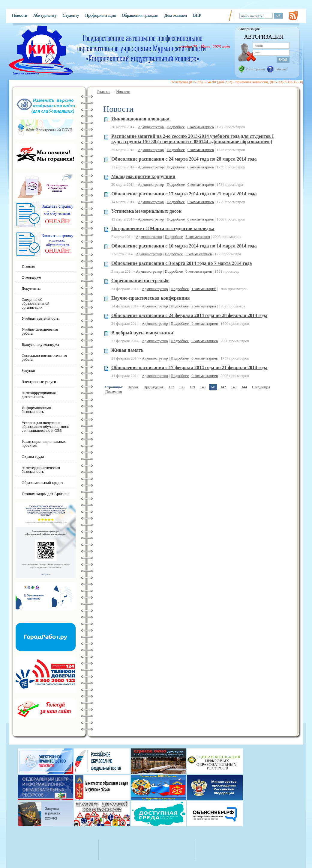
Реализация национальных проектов (44, 443)
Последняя (114, 392)
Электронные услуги (39, 382)
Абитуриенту (45, 15)
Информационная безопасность (36, 410)
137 (171, 387)
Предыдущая (154, 387)
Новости (20, 15)
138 (182, 387)
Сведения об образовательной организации (36, 303)
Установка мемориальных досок (146, 211)
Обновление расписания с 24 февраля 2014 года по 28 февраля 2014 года (189, 315)
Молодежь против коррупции (143, 176)
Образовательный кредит (42, 483)
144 (244, 387)
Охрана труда (33, 456)
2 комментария (204, 306)
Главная (104, 92)
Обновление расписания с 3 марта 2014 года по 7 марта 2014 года (182, 263)
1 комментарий (204, 289)
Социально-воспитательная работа (44, 357)
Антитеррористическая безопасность (41, 470)
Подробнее (175, 127)
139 (192, 387)
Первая (133, 387)
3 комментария (198, 237)
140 (203, 387)
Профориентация (100, 15)
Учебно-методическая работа (40, 331)
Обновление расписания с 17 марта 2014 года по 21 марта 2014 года (184, 194)
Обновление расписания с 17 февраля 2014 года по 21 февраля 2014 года (189, 367)
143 (234, 387)
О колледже (31, 277)
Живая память (127, 350)
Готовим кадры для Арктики (45, 494)
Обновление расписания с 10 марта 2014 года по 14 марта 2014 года (184, 246)
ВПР (197, 15)
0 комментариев (201, 127)
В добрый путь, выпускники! (143, 333)
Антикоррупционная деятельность (39, 395)
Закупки (28, 370)
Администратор (151, 127)
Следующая (261, 387)
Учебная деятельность (40, 318)
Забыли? (281, 69)
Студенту (71, 15)
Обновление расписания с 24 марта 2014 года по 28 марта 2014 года (184, 159)
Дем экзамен (176, 15)
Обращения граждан (140, 15)
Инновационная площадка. (141, 119)
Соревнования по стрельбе (140, 281)
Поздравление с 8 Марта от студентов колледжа (163, 228)
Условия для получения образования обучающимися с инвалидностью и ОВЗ (45, 427)
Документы (31, 288)
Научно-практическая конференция (150, 298)
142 (223, 387)
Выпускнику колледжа (40, 344)
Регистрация (255, 69)
